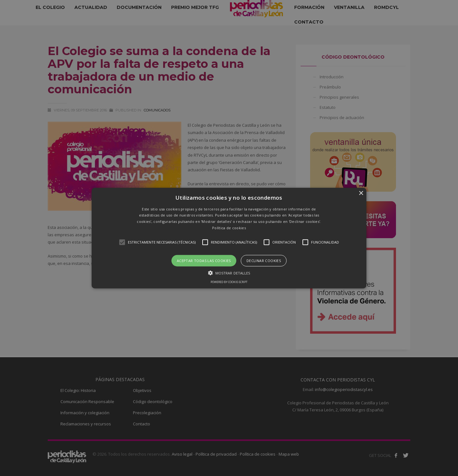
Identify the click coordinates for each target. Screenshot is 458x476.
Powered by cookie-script (229, 282)
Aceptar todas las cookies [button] (204, 260)
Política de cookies (229, 228)
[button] (229, 238)
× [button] (361, 193)
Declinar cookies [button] (264, 260)
